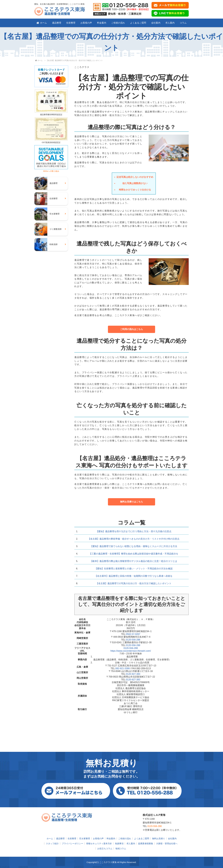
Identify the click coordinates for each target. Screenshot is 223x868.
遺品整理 (57, 23)
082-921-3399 (123, 668)
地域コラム (121, 848)
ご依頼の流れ (118, 23)
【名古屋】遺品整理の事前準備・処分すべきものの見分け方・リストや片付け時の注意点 (134, 539)
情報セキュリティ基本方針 (99, 843)
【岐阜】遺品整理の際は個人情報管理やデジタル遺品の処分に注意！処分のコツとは (134, 561)
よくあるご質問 (138, 23)
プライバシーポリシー (72, 843)
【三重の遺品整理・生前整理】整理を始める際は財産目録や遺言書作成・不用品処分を (134, 554)
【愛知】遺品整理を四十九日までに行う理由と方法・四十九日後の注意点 (134, 531)
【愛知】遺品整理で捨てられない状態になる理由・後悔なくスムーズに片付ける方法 (134, 546)
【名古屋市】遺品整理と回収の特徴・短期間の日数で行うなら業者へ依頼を (134, 576)
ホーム (42, 23)
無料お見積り (159, 838)
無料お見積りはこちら (132, 502)
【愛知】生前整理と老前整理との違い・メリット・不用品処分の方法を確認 (134, 569)
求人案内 (170, 23)
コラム (183, 23)
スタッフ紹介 (52, 843)
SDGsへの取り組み (51, 170)
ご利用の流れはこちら (132, 329)
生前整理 (71, 23)
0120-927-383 (133, 674)
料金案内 (102, 23)
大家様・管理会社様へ (167, 843)
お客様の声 (86, 23)
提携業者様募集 (146, 843)
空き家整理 (85, 838)
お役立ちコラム (105, 848)
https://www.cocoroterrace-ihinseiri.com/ (131, 651)
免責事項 (119, 843)
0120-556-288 (133, 640)
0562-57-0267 (133, 634)
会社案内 (156, 23)
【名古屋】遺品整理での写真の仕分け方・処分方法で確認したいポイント (134, 583)
